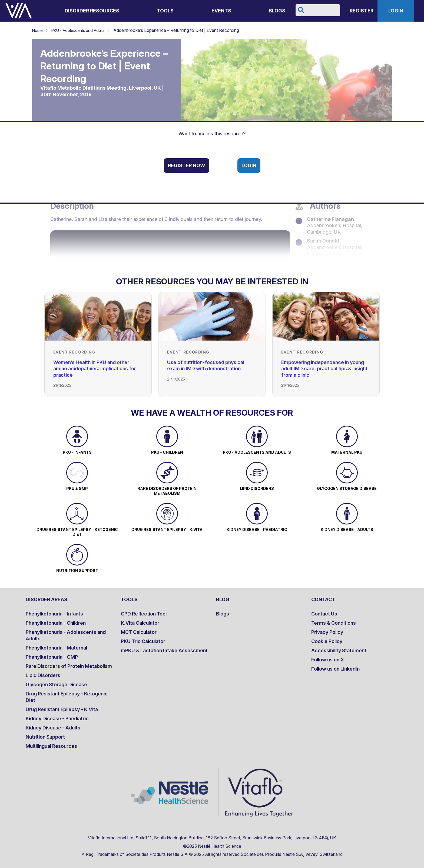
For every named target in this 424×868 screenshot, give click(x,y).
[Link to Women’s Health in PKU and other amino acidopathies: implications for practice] (98, 316)
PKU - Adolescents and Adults (78, 30)
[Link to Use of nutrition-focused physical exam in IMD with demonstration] (212, 316)
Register (362, 11)
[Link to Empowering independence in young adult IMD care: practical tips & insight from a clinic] (326, 316)
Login (396, 11)
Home (37, 30)
